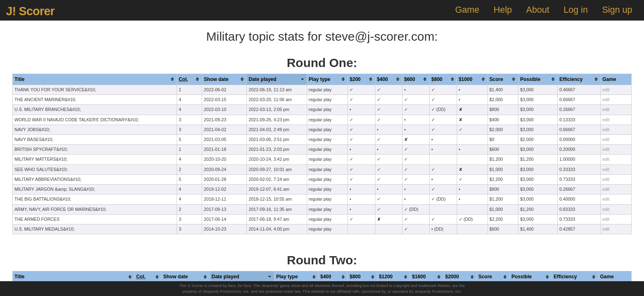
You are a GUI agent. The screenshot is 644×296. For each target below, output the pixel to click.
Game (467, 10)
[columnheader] (95, 79)
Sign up (617, 10)
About (538, 10)
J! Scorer (30, 11)
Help (503, 10)
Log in (576, 10)
